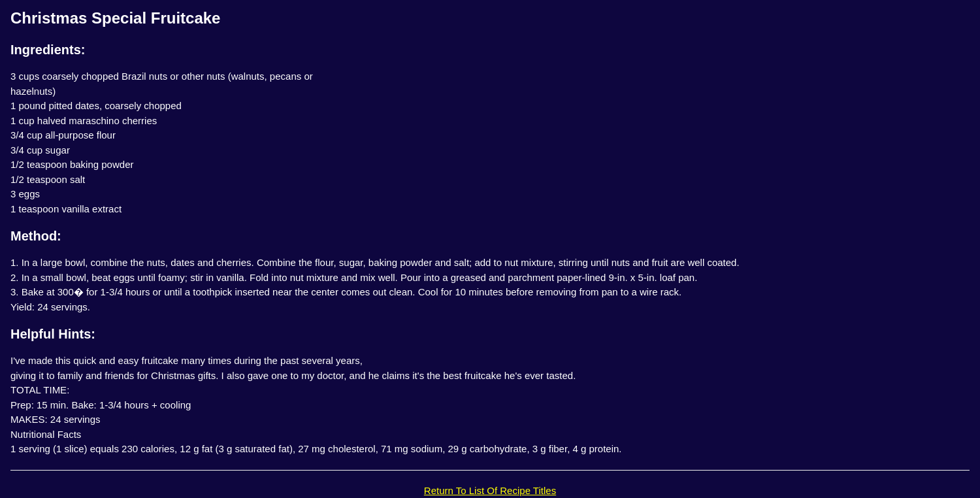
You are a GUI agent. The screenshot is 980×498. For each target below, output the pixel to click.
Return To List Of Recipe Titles (490, 490)
